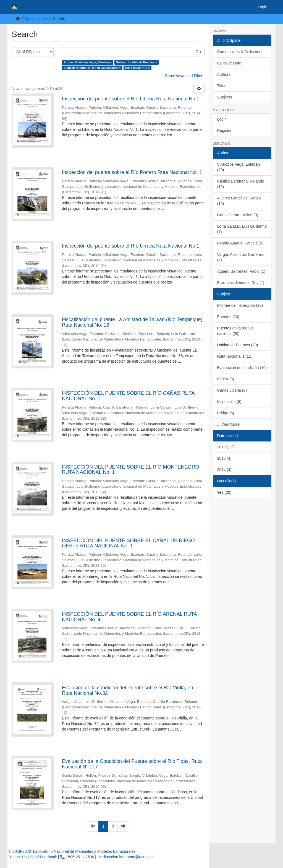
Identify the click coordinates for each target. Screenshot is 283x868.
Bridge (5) (226, 413)
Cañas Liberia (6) (232, 390)
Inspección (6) (229, 402)
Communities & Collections (240, 52)
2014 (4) (224, 470)
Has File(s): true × (137, 68)
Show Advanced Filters (185, 76)
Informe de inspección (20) (240, 305)
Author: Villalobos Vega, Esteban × (87, 62)
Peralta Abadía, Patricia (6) (240, 243)
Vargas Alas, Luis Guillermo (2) (241, 257)
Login (222, 119)
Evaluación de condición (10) (242, 368)
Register (224, 131)
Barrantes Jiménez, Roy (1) (241, 283)
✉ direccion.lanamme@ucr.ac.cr (125, 857)
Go (198, 52)
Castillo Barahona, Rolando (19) (241, 184)
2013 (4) (224, 458)
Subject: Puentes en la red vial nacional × (92, 68)
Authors (224, 74)
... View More (228, 424)
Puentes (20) (228, 317)
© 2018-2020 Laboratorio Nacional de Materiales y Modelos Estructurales (71, 851)
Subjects (225, 97)
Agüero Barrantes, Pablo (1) (241, 271)
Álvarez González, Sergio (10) (239, 201)
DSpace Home (34, 19)
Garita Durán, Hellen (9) (238, 215)
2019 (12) (226, 447)
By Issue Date (229, 63)
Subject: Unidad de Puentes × (137, 62)
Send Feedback (43, 857)
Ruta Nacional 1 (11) (235, 356)
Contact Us (17, 857)
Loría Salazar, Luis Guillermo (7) (242, 229)
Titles (222, 86)
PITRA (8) (226, 379)
